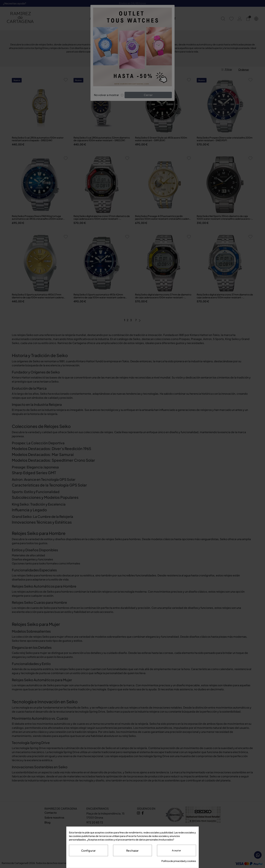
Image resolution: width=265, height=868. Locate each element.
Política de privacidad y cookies (179, 861)
